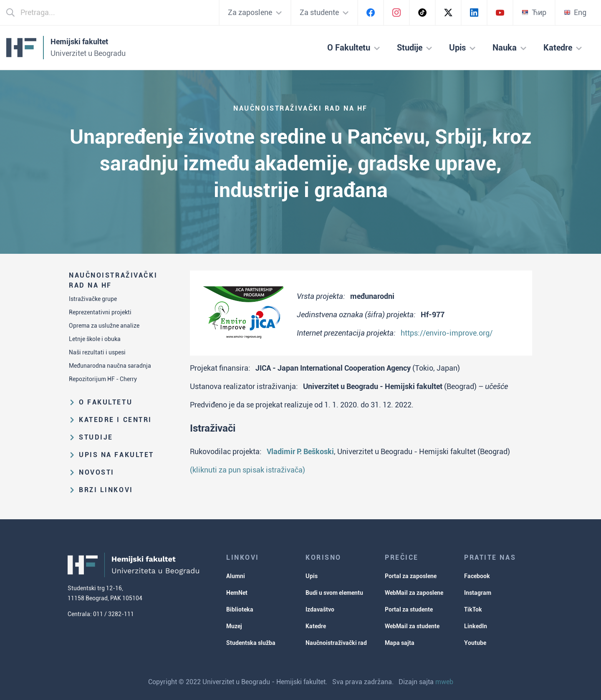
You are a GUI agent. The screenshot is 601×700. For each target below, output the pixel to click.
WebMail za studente (412, 626)
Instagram (478, 593)
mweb (444, 682)
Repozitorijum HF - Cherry (103, 379)
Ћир (534, 12)
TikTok (473, 609)
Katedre (316, 626)
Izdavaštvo (320, 609)
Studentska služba (251, 643)
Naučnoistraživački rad (336, 643)
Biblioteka (240, 609)
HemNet (237, 593)
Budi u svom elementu (334, 593)
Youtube (475, 643)
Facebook (477, 576)
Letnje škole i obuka (95, 339)
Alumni (236, 576)
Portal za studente (409, 609)
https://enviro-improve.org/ (447, 333)
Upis (312, 576)
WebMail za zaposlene (414, 593)
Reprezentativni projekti (100, 312)
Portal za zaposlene (411, 576)
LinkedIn (476, 626)
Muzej (234, 626)
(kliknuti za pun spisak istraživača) (247, 470)
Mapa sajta (400, 643)
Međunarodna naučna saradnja (110, 366)
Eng (575, 12)
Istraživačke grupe (93, 299)
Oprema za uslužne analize (104, 326)
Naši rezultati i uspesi (97, 352)
